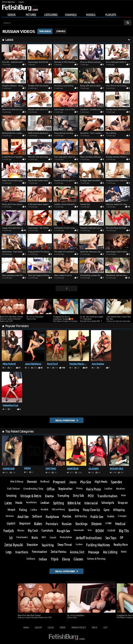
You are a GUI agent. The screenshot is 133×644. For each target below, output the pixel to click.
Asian (124, 495)
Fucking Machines (98, 545)
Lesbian (45, 503)
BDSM (100, 531)
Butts (35, 538)
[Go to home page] (20, 8)
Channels (71, 15)
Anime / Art (77, 552)
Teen (90, 530)
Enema (49, 496)
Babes (38, 524)
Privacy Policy (79, 627)
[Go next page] (66, 288)
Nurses (21, 530)
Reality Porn (121, 545)
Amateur (121, 488)
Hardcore (10, 516)
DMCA (94, 627)
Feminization (39, 552)
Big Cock (33, 530)
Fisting (23, 510)
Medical (120, 524)
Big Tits (124, 531)
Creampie (122, 516)
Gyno (106, 510)
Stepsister (32, 545)
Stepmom (25, 523)
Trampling (63, 496)
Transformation (107, 496)
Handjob (44, 509)
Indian (43, 559)
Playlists (111, 15)
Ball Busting (81, 516)
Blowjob (11, 509)
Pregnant (59, 482)
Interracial (91, 503)
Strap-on (123, 503)
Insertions (22, 552)
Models (91, 15)
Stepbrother (65, 489)
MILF (44, 537)
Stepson (97, 524)
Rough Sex (63, 531)
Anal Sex (23, 517)
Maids (19, 503)
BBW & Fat (74, 503)
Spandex (116, 482)
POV (91, 496)
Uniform (31, 558)
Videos (11, 15)
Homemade (79, 530)
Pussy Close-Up (91, 510)
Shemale (32, 482)
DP (122, 538)
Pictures (31, 15)
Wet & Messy (17, 481)
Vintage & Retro (31, 496)
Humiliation (31, 502)
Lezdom (79, 544)
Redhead (45, 481)
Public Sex (97, 516)
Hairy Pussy (93, 489)
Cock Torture (13, 488)
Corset (53, 537)
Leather (108, 488)
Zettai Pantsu (58, 552)
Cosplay (111, 516)
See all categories (65, 571)
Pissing (79, 488)
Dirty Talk (78, 496)
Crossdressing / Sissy (33, 488)
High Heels (101, 482)
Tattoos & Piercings (96, 558)
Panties (67, 516)
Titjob (55, 559)
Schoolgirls (108, 503)
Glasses (78, 559)
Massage (94, 552)
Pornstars (52, 524)
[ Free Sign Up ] (8, 2)
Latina (34, 509)
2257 (105, 627)
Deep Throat (65, 545)
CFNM (108, 523)
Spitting (58, 503)
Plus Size (86, 482)
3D (11, 538)
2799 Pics (61, 31)
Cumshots (47, 530)
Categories (51, 15)
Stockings (81, 524)
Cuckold (111, 530)
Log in (21, 2)
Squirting (48, 545)
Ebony (66, 559)
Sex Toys (111, 538)
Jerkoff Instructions (89, 538)
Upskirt (11, 523)
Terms (63, 627)
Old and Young (58, 509)
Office (51, 489)
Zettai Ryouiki (14, 545)
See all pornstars (65, 420)
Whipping (119, 510)
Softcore (37, 516)
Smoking (11, 496)
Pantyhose (52, 516)
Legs (9, 552)
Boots (124, 551)
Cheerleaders (22, 537)
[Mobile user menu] (66, 14)
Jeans (73, 482)
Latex (8, 503)
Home (26, 627)
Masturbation (66, 537)
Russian (67, 524)
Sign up (38, 627)
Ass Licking (110, 552)
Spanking (74, 510)
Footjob (9, 531)
